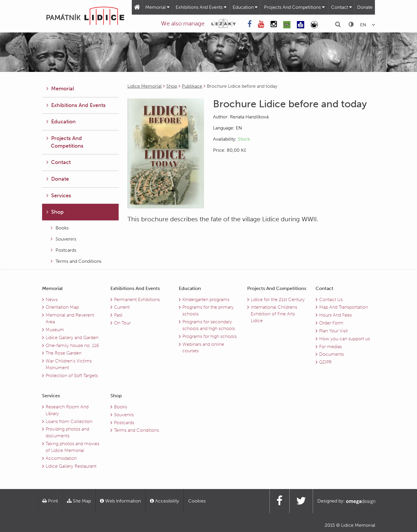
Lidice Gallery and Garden (72, 337)
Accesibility (165, 501)
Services (59, 196)
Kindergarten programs (206, 299)
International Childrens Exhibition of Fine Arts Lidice (274, 314)
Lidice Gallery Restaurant (71, 466)
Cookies (197, 501)
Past (118, 315)
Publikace (192, 86)
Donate (365, 7)
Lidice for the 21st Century (278, 299)
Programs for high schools (210, 336)
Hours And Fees (335, 315)
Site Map (79, 501)
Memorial (157, 7)
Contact (341, 7)
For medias (331, 347)
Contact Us (331, 299)
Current (122, 307)
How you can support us (345, 339)
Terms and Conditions (76, 261)
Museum (55, 330)
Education (245, 7)
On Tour (122, 323)
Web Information (120, 501)
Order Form (331, 323)
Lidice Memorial (145, 86)
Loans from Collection (69, 421)
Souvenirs (64, 239)
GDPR (325, 362)
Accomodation (61, 458)
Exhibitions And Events (201, 7)
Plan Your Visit (333, 331)
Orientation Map (62, 307)
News (52, 299)
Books (60, 228)
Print (50, 501)
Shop (172, 86)
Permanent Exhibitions (137, 299)
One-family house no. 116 (72, 345)
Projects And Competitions (294, 7)
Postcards (64, 250)
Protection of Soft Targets (72, 375)
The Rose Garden (64, 353)
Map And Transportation (344, 307)
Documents (332, 354)
